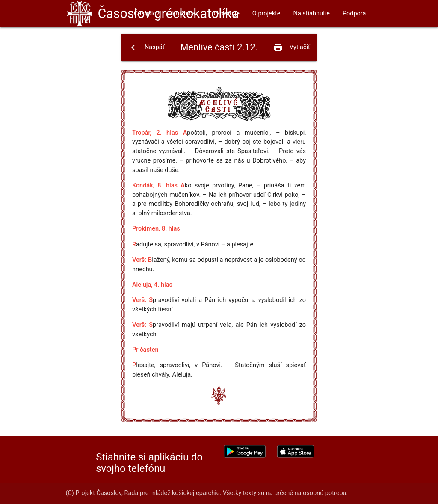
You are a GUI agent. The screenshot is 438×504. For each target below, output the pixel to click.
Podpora (354, 13)
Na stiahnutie (312, 13)
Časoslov (168, 13)
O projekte (266, 13)
